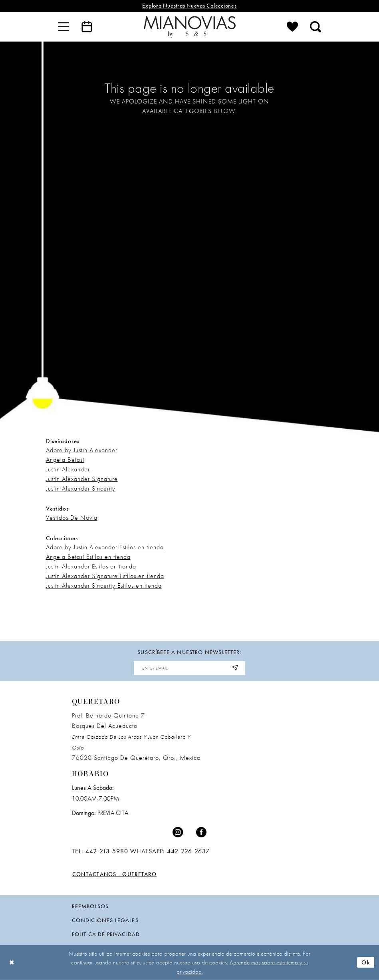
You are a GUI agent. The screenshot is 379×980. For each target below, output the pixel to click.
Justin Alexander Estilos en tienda (91, 566)
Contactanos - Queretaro (114, 875)
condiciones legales (105, 920)
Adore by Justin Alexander (82, 450)
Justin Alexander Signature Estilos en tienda (105, 576)
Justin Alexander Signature (82, 479)
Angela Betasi (65, 460)
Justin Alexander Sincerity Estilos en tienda (104, 585)
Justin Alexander (68, 469)
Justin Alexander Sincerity (81, 488)
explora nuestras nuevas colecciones (189, 6)
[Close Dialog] (12, 963)
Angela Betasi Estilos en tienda (88, 557)
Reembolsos (90, 906)
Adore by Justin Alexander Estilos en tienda (105, 547)
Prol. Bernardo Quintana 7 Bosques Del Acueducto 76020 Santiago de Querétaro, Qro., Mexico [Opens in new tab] (136, 737)
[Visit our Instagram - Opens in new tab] (178, 832)
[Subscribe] (236, 668)
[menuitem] (63, 27)
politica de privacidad (106, 934)
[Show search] (316, 27)
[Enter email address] (190, 668)
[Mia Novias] (190, 27)
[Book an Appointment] (87, 27)
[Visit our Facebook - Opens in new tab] (201, 832)
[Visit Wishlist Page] (292, 27)
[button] (63, 27)
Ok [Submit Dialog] (366, 962)
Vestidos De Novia (72, 518)
